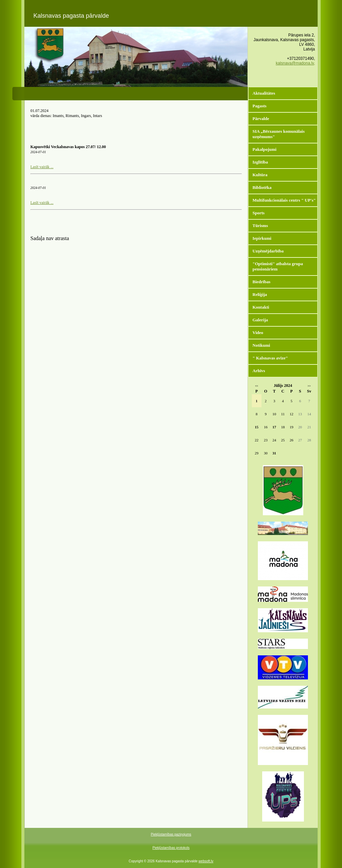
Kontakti (261, 307)
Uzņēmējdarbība (268, 251)
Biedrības (261, 282)
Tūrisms (260, 226)
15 (257, 427)
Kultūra (260, 175)
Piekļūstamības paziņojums (171, 834)
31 (274, 453)
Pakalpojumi (265, 149)
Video (258, 333)
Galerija (260, 320)
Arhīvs (259, 371)
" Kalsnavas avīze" (270, 358)
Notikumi (261, 345)
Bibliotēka (262, 187)
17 (274, 427)
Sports (259, 213)
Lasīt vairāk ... (42, 167)
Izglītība (260, 162)
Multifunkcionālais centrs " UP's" (284, 200)
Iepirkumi (262, 238)
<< (257, 386)
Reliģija (260, 294)
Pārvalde (261, 119)
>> (309, 386)
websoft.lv (206, 861)
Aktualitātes (264, 93)
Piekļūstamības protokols (171, 848)
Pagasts (260, 106)
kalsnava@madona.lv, (295, 63)
